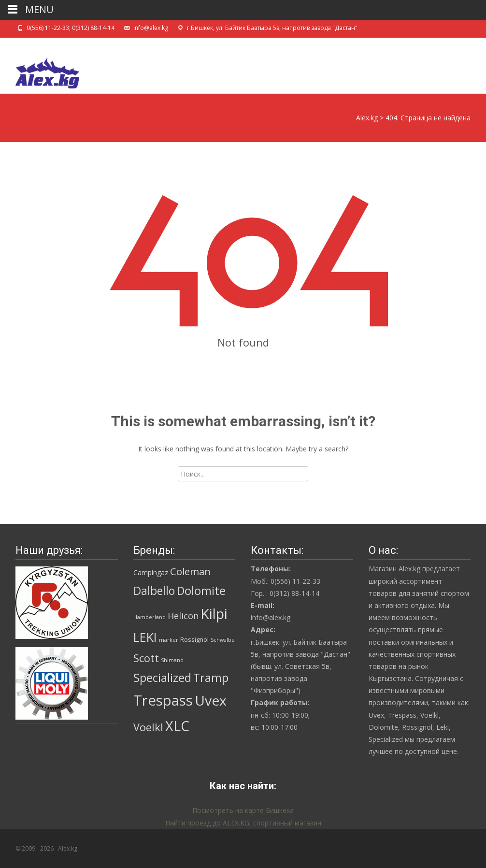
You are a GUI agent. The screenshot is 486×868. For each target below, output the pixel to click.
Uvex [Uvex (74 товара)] (211, 700)
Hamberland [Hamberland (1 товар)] (150, 617)
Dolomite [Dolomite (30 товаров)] (201, 591)
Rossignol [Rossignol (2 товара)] (194, 639)
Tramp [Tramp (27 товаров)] (211, 678)
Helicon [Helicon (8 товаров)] (183, 616)
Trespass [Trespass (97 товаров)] (163, 700)
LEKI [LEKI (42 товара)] (145, 637)
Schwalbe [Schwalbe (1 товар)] (223, 640)
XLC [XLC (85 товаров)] (177, 726)
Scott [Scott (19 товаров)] (146, 658)
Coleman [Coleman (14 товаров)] (190, 571)
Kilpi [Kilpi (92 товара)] (214, 614)
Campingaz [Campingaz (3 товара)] (151, 572)
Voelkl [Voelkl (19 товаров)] (148, 727)
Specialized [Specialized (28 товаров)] (162, 678)
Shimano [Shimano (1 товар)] (172, 660)
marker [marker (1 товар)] (169, 640)
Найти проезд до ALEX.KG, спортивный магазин (243, 823)
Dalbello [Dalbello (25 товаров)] (154, 591)
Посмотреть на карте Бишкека (243, 810)
